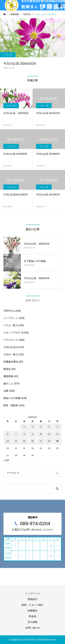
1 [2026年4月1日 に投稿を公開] (24, 427)
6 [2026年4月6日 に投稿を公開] (8, 434)
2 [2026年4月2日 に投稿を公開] (32, 427)
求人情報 (33, 622)
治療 (6, 391)
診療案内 (33, 611)
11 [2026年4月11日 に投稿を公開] (49, 434)
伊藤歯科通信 (11, 362)
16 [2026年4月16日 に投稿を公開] (32, 441)
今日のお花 (10, 347)
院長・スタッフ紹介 (33, 605)
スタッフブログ (12, 333)
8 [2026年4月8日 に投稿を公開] (24, 434)
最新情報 (8, 376)
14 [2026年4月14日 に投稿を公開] (16, 441)
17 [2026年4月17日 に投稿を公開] (41, 441)
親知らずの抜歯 (12, 398)
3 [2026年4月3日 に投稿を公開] (41, 427)
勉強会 (7, 369)
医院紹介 (33, 599)
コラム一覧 (8, 55)
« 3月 (6, 460)
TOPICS (8, 311)
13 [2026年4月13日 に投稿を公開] (8, 441)
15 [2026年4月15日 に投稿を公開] (24, 441)
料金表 (33, 616)
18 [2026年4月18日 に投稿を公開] (49, 441)
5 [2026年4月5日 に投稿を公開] (57, 427)
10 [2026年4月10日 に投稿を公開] (41, 434)
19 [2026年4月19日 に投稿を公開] (57, 441)
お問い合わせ (33, 628)
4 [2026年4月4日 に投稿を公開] (49, 427)
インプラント (11, 318)
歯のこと (8, 383)
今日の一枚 (10, 354)
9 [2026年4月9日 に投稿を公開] (32, 434)
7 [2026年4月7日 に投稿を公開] (16, 434)
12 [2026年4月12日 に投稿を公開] (57, 434)
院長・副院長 (11, 405)
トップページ (33, 593)
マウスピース (11, 340)
